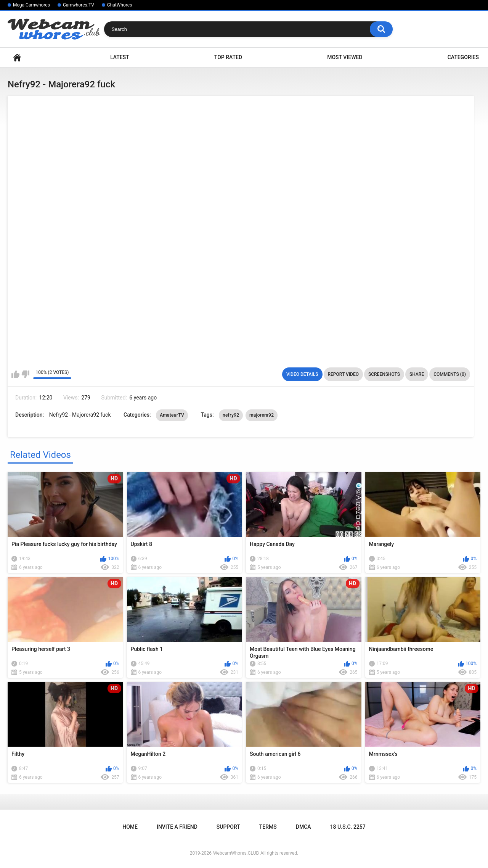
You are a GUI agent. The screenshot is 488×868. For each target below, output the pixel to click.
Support (228, 827)
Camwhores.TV (79, 5)
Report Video (343, 374)
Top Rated (228, 57)
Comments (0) (450, 374)
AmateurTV (172, 415)
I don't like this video (25, 374)
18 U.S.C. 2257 (348, 827)
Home (17, 57)
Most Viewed (345, 57)
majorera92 (262, 415)
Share (417, 374)
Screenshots (384, 374)
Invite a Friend (177, 827)
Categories (463, 57)
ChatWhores (120, 5)
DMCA (303, 827)
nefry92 (231, 415)
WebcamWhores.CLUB (236, 853)
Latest (120, 57)
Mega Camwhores (31, 5)
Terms (268, 827)
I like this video (15, 374)
